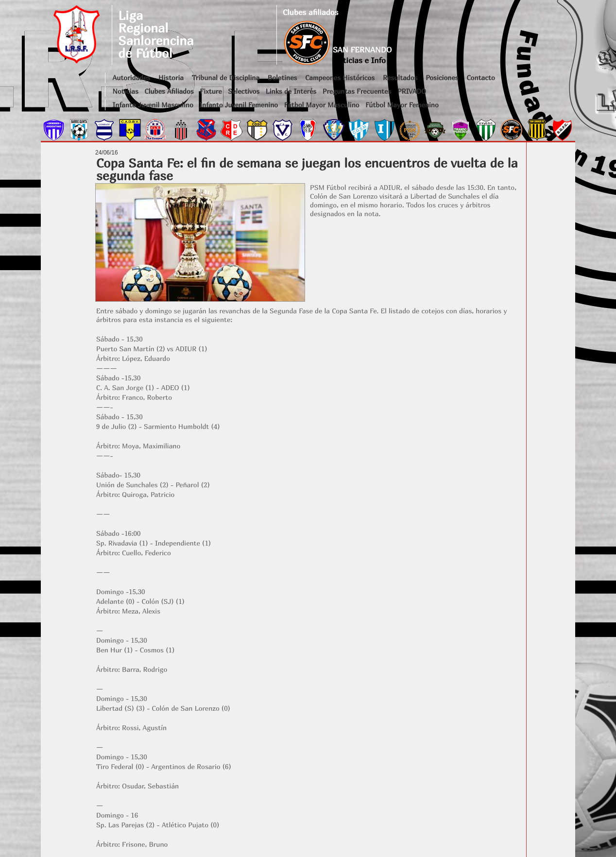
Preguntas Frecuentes (357, 91)
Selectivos (244, 91)
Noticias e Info (359, 60)
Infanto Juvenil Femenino (239, 105)
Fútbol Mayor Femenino (402, 105)
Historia (171, 77)
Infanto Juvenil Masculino (153, 105)
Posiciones (442, 77)
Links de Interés (291, 91)
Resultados (400, 77)
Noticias (126, 91)
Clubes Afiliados (169, 91)
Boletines (282, 77)
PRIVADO (412, 91)
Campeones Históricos (340, 77)
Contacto (480, 77)
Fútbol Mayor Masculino (322, 105)
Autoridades (132, 77)
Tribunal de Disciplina (226, 77)
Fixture (211, 91)
